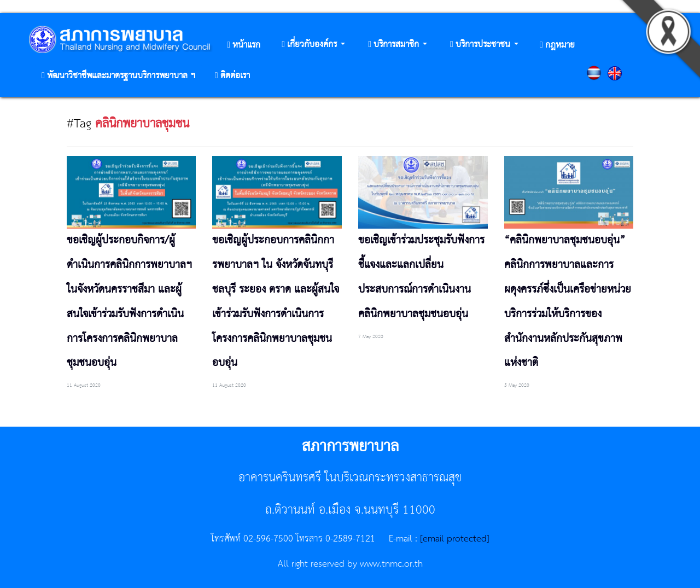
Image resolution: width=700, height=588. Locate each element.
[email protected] (455, 539)
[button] (313, 45)
